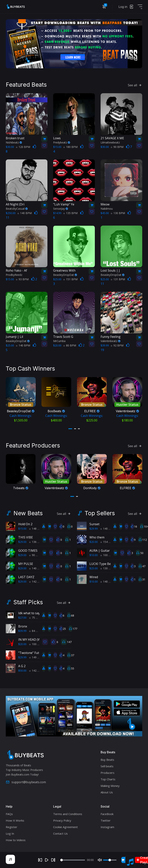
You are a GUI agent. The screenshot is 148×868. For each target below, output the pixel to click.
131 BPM (118, 279)
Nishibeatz (14, 142)
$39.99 (22, 630)
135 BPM (70, 213)
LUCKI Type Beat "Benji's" (108, 563)
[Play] (47, 860)
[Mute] (100, 860)
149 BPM (36, 657)
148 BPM (36, 528)
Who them (97, 537)
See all (135, 85)
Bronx (23, 626)
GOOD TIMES (28, 550)
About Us (107, 792)
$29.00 (22, 541)
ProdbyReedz (14, 274)
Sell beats (107, 766)
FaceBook (107, 813)
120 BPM (23, 146)
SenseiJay (61, 208)
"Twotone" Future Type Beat (39, 652)
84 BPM (36, 630)
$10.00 (94, 554)
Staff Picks (28, 602)
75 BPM (36, 617)
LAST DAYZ (26, 576)
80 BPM (70, 345)
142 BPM (36, 581)
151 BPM (70, 279)
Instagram (107, 826)
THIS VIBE (26, 537)
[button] (70, 428)
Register (12, 826)
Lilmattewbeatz (110, 142)
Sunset (94, 523)
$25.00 (94, 568)
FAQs (9, 813)
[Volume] (110, 860)
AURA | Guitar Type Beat (107, 550)
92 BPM (117, 345)
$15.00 (22, 528)
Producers (107, 772)
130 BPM (118, 213)
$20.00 (94, 541)
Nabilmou (107, 208)
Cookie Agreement (65, 826)
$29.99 (94, 528)
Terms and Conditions (68, 813)
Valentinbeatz (110, 341)
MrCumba (59, 341)
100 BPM (107, 554)
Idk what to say (29, 612)
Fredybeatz (62, 142)
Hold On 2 (25, 523)
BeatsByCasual (17, 208)
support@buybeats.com (26, 782)
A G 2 (22, 665)
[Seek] (73, 860)
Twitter (106, 820)
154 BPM (107, 541)
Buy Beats (107, 759)
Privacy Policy (62, 820)
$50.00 (22, 670)
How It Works (15, 820)
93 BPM (22, 279)
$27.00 (22, 617)
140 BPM (25, 213)
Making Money (110, 785)
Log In (10, 833)
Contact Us (60, 833)
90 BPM (117, 146)
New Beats (28, 513)
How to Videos (16, 839)
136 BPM (36, 541)
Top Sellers (100, 513)
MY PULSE (26, 563)
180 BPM (70, 146)
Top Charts (108, 779)
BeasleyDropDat (65, 274)
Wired (94, 576)
